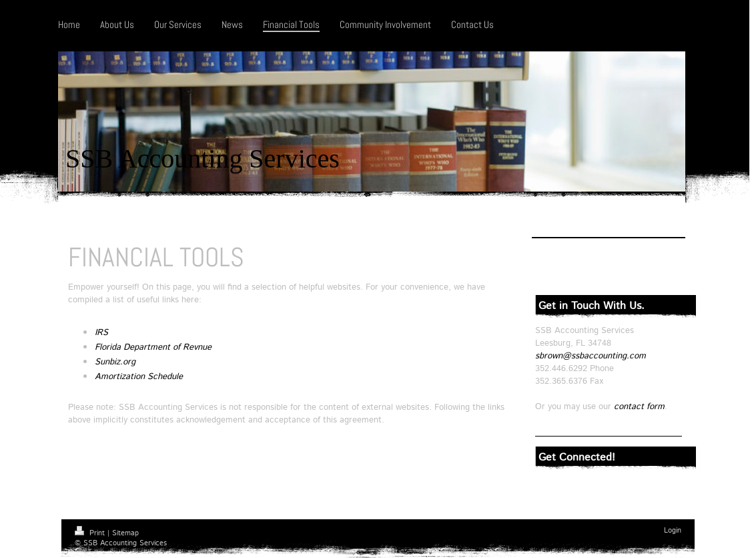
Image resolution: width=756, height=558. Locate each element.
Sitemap (125, 533)
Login (673, 531)
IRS (101, 333)
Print (91, 533)
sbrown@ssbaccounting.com (591, 356)
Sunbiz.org (115, 362)
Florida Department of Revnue (153, 347)
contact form (639, 407)
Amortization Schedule (139, 377)
